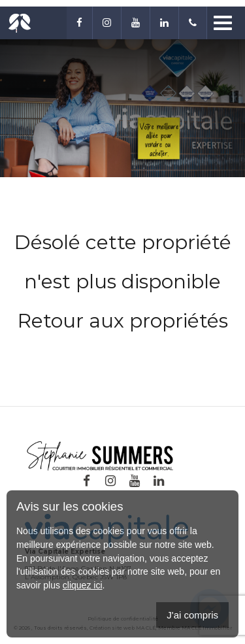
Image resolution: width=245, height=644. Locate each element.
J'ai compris (192, 615)
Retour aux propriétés (123, 321)
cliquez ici (83, 585)
